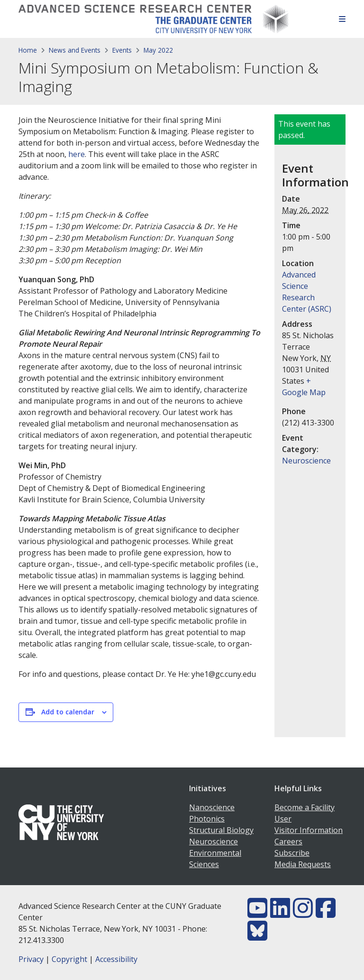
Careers (288, 841)
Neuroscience (306, 461)
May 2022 (158, 50)
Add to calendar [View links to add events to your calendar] (68, 712)
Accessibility (116, 959)
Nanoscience (212, 807)
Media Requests (303, 864)
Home (28, 50)
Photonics (207, 819)
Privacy (31, 959)
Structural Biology (221, 830)
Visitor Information (309, 830)
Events (122, 50)
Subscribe (292, 853)
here (77, 154)
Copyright (69, 959)
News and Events (75, 50)
